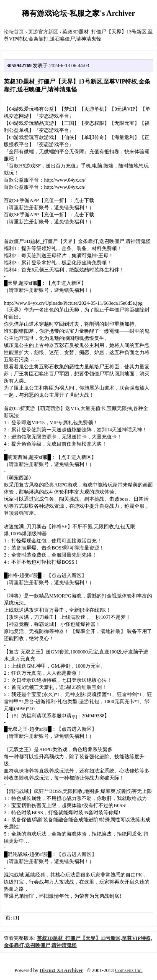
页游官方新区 (43, 32)
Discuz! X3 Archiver (62, 970)
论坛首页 (14, 32)
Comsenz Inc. (129, 970)
